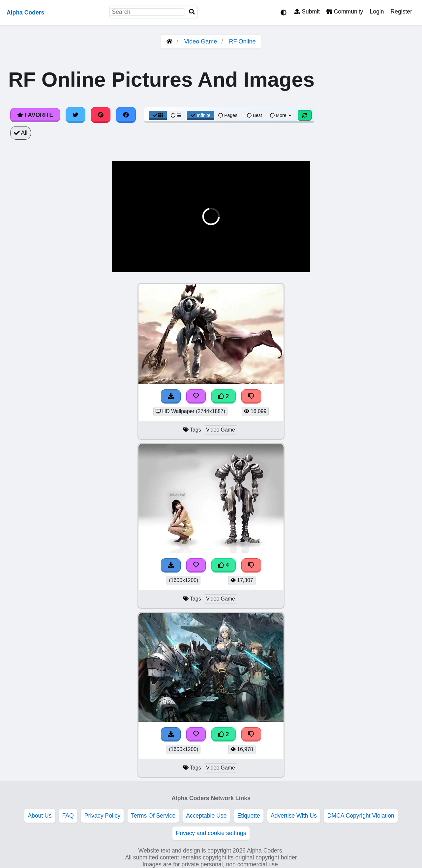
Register (401, 12)
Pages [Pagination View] (228, 115)
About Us (40, 816)
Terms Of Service (153, 816)
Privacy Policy (103, 816)
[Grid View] (158, 115)
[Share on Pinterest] (101, 115)
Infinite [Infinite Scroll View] (201, 115)
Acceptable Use (206, 816)
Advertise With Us (294, 816)
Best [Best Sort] (255, 115)
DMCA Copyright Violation (361, 816)
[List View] (176, 115)
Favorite (35, 115)
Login (377, 12)
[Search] (192, 12)
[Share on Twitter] (75, 115)
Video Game (201, 42)
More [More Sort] (281, 115)
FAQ (68, 816)
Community (345, 12)
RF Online (242, 42)
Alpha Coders (25, 13)
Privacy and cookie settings (211, 833)
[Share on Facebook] (126, 115)
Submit (307, 12)
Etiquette (248, 816)
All (21, 133)
